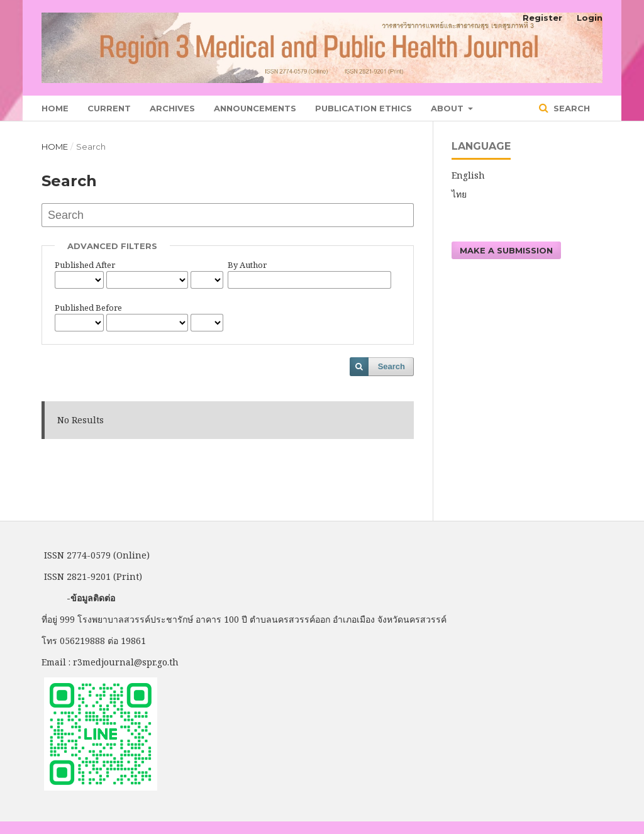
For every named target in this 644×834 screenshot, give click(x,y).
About (448, 108)
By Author (247, 265)
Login (590, 18)
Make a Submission (506, 250)
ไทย (459, 194)
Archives (172, 108)
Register (542, 18)
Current (109, 108)
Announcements (255, 108)
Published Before (88, 308)
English (468, 175)
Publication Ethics (364, 108)
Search (570, 108)
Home (55, 108)
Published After (85, 265)
